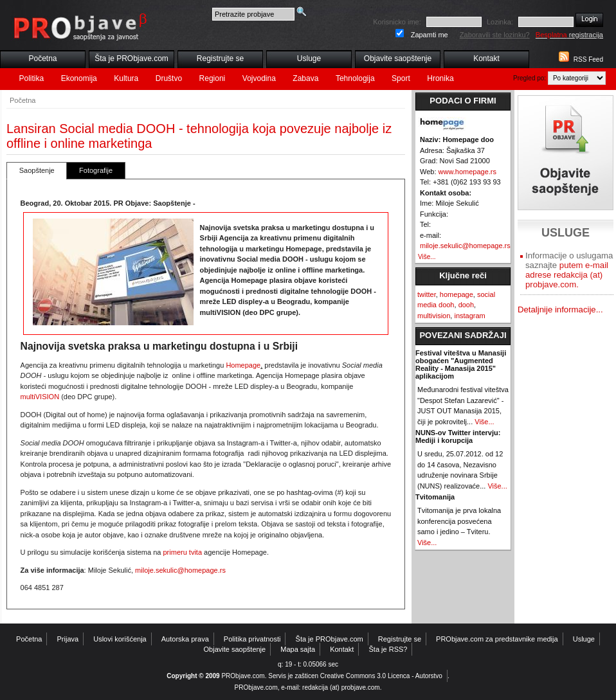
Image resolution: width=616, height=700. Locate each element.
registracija (569, 35)
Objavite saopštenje (398, 58)
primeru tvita (183, 552)
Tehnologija (355, 78)
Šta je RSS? (388, 649)
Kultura (126, 78)
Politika (32, 78)
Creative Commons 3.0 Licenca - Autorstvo (381, 676)
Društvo (169, 78)
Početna (42, 58)
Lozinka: (500, 22)
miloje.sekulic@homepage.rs (180, 570)
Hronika (440, 78)
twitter (427, 294)
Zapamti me (430, 35)
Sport (401, 78)
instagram (469, 316)
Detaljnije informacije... (560, 310)
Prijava (68, 639)
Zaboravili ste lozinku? (495, 35)
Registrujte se (220, 58)
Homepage (243, 365)
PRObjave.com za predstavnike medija (497, 639)
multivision (434, 316)
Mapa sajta (298, 649)
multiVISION (40, 397)
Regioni (213, 78)
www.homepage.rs (468, 172)
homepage (457, 294)
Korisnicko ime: (397, 22)
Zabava (305, 78)
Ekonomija (79, 78)
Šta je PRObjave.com (131, 58)
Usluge (309, 58)
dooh (466, 305)
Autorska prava (185, 639)
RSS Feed (588, 59)
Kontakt (486, 58)
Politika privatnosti (252, 639)
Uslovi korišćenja (120, 639)
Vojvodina (259, 78)
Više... (427, 257)
